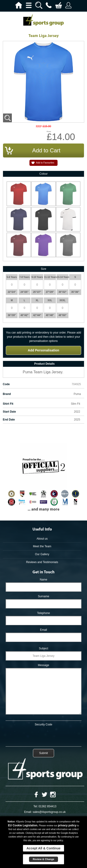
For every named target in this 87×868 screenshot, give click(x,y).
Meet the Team (42, 546)
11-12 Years (50, 277)
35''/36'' (75, 292)
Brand (7, 394)
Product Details (44, 364)
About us (42, 539)
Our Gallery (42, 554)
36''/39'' (12, 315)
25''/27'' (37, 292)
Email (43, 630)
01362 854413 (47, 806)
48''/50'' (63, 315)
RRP (39, 127)
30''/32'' (63, 292)
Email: (28, 812)
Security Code (43, 724)
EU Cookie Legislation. (23, 825)
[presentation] (44, 735)
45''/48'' (50, 315)
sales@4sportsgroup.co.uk (49, 812)
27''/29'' (50, 292)
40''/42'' (24, 315)
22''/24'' (12, 292)
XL (37, 300)
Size (43, 269)
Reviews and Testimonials (42, 562)
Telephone (43, 613)
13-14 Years (63, 277)
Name (43, 580)
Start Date (9, 412)
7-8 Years (25, 277)
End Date (9, 420)
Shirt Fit (8, 404)
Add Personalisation (43, 350)
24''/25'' (24, 292)
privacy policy (67, 825)
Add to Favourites (45, 163)
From (49, 132)
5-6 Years (12, 277)
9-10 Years (37, 277)
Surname (43, 596)
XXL (50, 300)
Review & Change (43, 859)
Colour (43, 174)
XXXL (62, 300)
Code (6, 384)
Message (43, 665)
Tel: (36, 806)
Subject (43, 648)
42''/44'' (37, 315)
